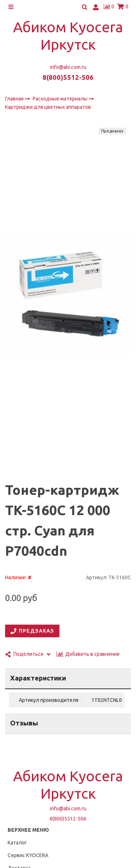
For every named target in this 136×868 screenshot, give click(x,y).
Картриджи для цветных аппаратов (48, 107)
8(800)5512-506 (68, 77)
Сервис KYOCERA (28, 855)
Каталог (17, 843)
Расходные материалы (61, 99)
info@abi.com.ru (68, 67)
